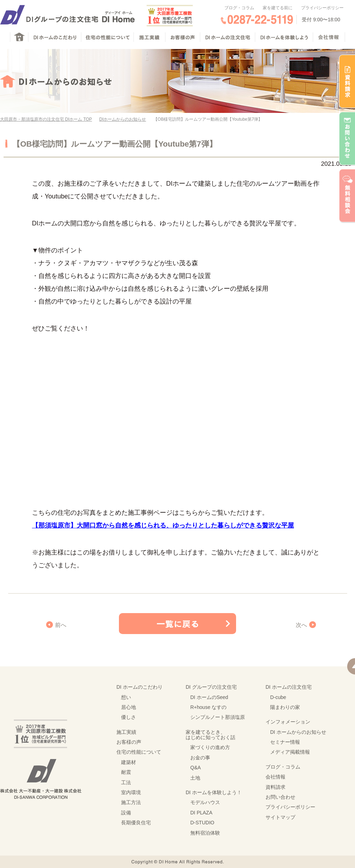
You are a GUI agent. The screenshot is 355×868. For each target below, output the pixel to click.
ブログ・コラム (239, 8)
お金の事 (200, 758)
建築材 (129, 762)
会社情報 (275, 777)
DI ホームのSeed (209, 697)
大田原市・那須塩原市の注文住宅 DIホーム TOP (46, 119)
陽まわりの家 (285, 707)
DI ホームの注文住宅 (289, 687)
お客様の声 (129, 742)
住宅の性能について (139, 752)
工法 (126, 782)
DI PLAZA (201, 813)
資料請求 (275, 787)
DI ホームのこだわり (140, 687)
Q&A (196, 768)
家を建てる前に (278, 8)
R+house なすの (208, 707)
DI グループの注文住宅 (211, 687)
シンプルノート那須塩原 (218, 717)
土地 (195, 778)
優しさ (129, 717)
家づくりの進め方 (210, 747)
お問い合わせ (280, 797)
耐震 (126, 772)
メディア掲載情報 (290, 752)
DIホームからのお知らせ (122, 119)
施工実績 (126, 732)
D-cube (278, 697)
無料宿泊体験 (205, 833)
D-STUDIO (202, 823)
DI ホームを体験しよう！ (214, 792)
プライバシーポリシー (322, 8)
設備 (126, 813)
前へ (61, 625)
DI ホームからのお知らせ (298, 732)
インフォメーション (288, 722)
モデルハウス (205, 802)
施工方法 (131, 802)
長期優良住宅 (136, 823)
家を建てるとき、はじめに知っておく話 (211, 735)
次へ (301, 625)
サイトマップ (280, 817)
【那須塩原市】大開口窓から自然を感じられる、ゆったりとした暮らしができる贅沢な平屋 (163, 525)
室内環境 (131, 792)
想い (126, 697)
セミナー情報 (285, 742)
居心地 (129, 707)
